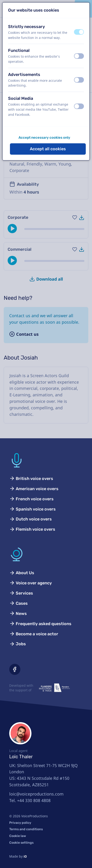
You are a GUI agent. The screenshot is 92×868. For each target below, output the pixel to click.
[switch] (79, 32)
